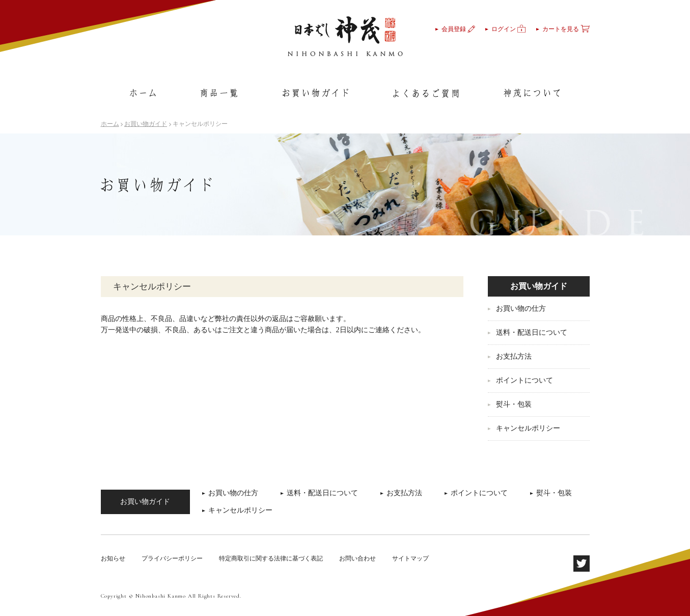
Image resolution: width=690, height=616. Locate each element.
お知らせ (113, 558)
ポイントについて (525, 380)
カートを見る (566, 29)
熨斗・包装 (514, 404)
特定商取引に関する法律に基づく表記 (271, 558)
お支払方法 (514, 356)
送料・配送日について (532, 332)
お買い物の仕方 (521, 309)
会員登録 (458, 29)
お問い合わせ (357, 558)
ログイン (509, 29)
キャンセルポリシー (528, 428)
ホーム (110, 124)
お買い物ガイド (146, 124)
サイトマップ (410, 558)
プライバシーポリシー (172, 558)
